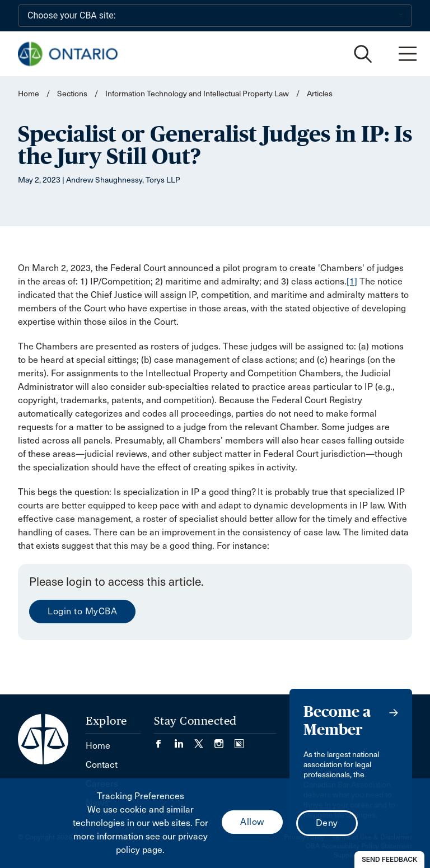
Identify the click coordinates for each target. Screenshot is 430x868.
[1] (352, 281)
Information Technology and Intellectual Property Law (197, 94)
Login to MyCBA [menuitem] (82, 611)
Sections (73, 94)
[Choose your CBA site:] (215, 16)
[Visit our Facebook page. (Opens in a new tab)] (164, 740)
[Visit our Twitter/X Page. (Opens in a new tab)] (204, 740)
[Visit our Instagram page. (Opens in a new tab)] (225, 740)
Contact (102, 765)
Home (29, 94)
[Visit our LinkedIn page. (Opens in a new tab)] (184, 740)
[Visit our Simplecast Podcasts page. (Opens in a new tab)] (239, 740)
